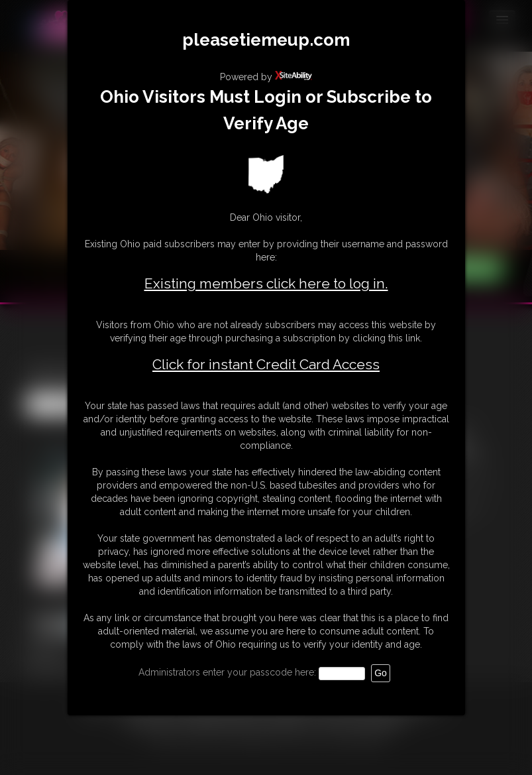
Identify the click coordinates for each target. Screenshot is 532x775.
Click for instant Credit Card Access (266, 365)
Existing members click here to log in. (266, 283)
